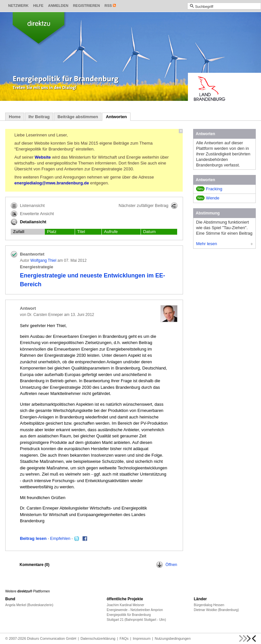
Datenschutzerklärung (98, 638)
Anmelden (58, 6)
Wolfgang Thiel (43, 260)
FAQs (124, 638)
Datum (149, 232)
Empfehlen (60, 538)
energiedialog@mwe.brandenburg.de (52, 183)
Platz (52, 232)
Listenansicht (28, 206)
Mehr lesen (224, 244)
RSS (108, 6)
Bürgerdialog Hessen (209, 605)
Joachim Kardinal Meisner (125, 605)
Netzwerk (18, 6)
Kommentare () (34, 565)
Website (43, 157)
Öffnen (167, 565)
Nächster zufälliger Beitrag (148, 206)
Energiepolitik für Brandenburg (129, 615)
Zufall (19, 232)
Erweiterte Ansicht (32, 214)
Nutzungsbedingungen (173, 638)
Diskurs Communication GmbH (52, 638)
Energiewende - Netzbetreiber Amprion (135, 610)
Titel (81, 232)
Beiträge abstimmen (78, 117)
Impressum (142, 638)
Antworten (116, 117)
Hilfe (38, 6)
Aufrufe (111, 232)
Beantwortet (32, 254)
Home (15, 117)
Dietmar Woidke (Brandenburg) (216, 610)
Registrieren (87, 6)
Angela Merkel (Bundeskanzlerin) (29, 605)
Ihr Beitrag (39, 117)
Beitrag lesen (33, 538)
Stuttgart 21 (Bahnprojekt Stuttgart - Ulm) (136, 620)
